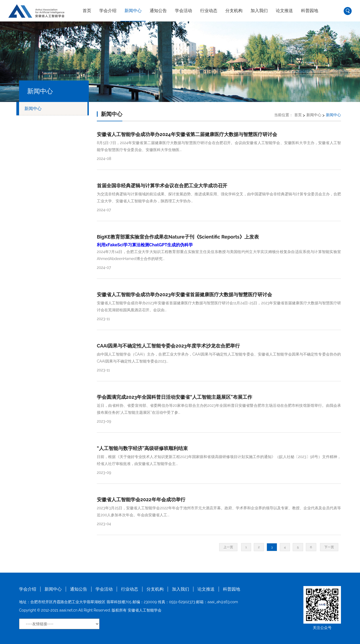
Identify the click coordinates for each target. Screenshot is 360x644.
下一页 (329, 547)
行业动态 (209, 11)
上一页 (228, 547)
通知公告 (158, 11)
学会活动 (183, 11)
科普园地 (310, 11)
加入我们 (259, 11)
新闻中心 (133, 11)
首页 (87, 11)
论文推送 (284, 11)
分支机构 (234, 11)
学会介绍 (108, 11)
